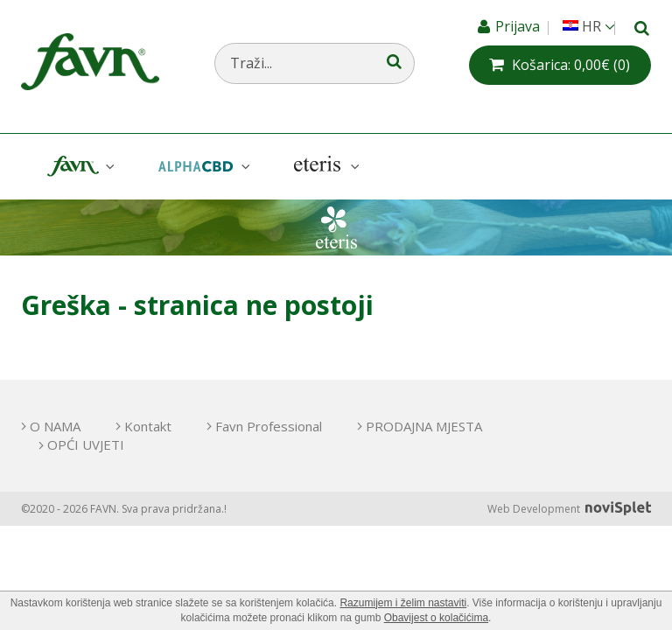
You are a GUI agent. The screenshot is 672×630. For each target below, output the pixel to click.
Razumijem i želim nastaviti (403, 603)
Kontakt (148, 426)
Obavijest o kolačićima (436, 618)
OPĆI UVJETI (86, 444)
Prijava (519, 26)
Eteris (325, 167)
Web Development (569, 509)
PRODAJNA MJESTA (424, 426)
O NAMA (55, 426)
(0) (571, 65)
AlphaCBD (202, 167)
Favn (79, 167)
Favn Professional (269, 426)
